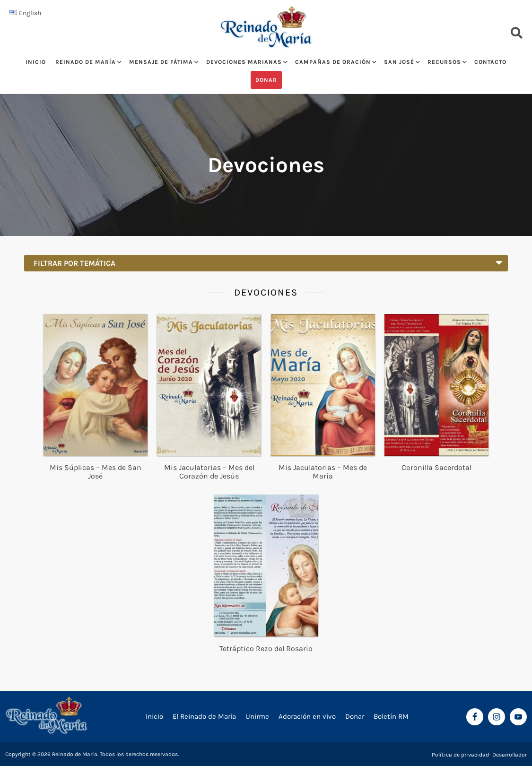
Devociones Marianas (244, 62)
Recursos (444, 62)
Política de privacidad (460, 755)
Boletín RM (391, 716)
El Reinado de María (204, 716)
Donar (266, 80)
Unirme (257, 716)
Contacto (490, 62)
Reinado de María (86, 62)
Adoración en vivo (307, 716)
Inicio (36, 62)
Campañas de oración (333, 62)
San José (399, 62)
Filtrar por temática (268, 261)
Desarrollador (510, 755)
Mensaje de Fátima (161, 62)
